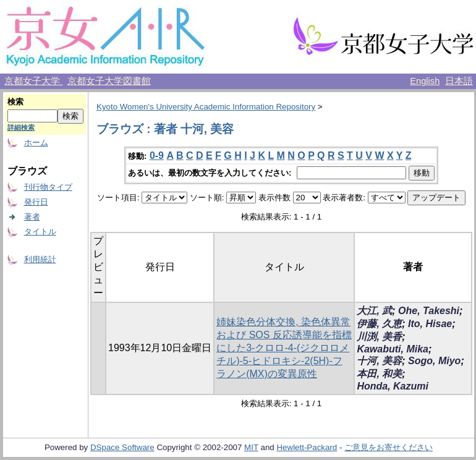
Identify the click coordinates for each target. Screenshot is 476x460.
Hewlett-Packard (307, 447)
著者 (32, 217)
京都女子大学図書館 (109, 81)
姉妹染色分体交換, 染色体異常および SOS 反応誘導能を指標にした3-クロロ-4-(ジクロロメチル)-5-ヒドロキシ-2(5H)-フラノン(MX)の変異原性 (284, 348)
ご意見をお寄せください (389, 447)
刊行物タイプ (48, 187)
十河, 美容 (379, 361)
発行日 (36, 202)
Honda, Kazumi (393, 386)
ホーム (36, 143)
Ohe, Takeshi (429, 311)
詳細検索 (21, 127)
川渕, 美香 (379, 337)
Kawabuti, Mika (393, 349)
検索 (15, 102)
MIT (251, 447)
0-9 (157, 155)
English (425, 81)
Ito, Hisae (430, 324)
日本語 (459, 81)
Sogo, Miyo (434, 361)
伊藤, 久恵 (379, 324)
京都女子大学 (33, 81)
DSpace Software (122, 447)
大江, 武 (374, 311)
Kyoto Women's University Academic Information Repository (206, 107)
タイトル (40, 232)
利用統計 (40, 259)
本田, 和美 (379, 374)
